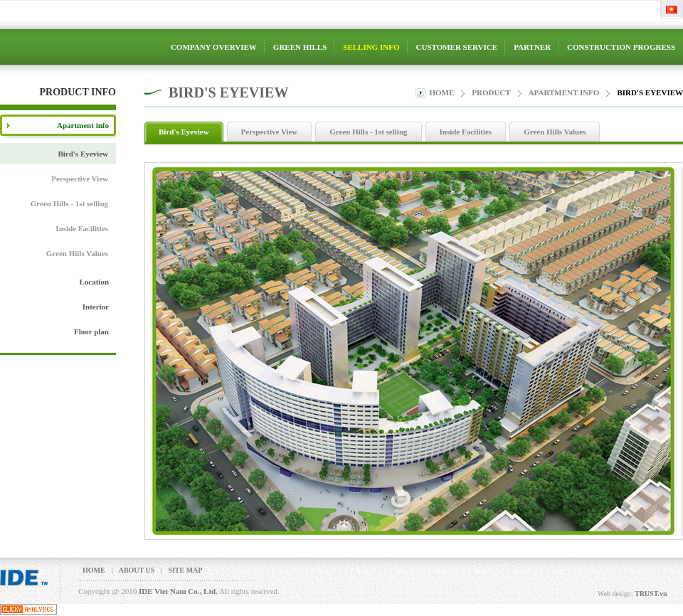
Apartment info (564, 92)
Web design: (615, 594)
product (491, 92)
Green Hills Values (77, 253)
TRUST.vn (651, 594)
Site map (185, 570)
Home (441, 92)
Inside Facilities (82, 228)
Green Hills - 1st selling (69, 203)
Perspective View (80, 179)
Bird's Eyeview (83, 154)
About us (137, 570)
